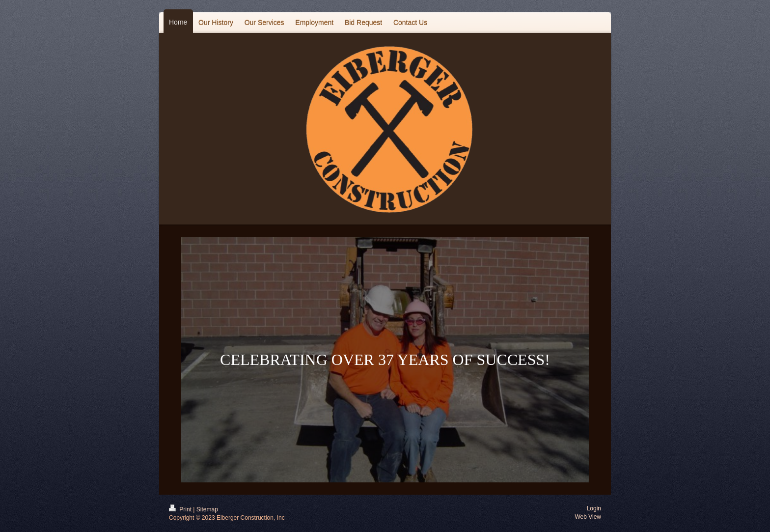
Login (594, 508)
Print (181, 509)
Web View (588, 517)
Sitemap (207, 509)
